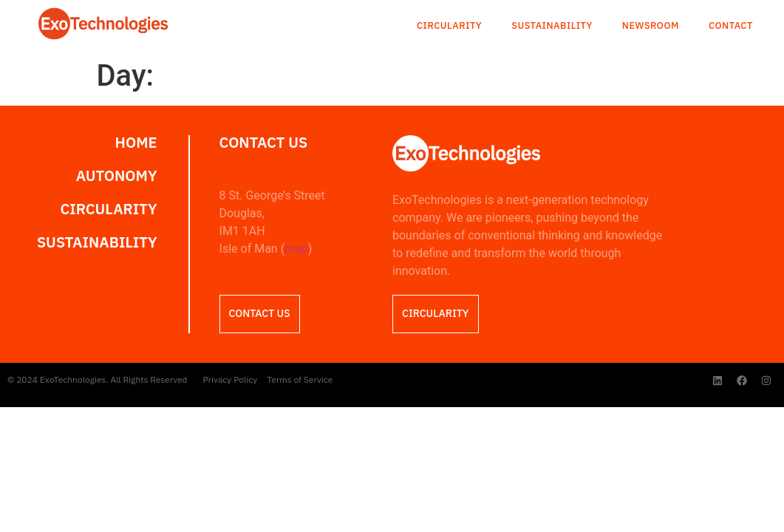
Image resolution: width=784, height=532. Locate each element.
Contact (731, 26)
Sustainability (552, 26)
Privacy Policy (231, 379)
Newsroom (651, 26)
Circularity (449, 26)
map (296, 249)
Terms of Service (300, 379)
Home (136, 143)
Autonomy (117, 176)
